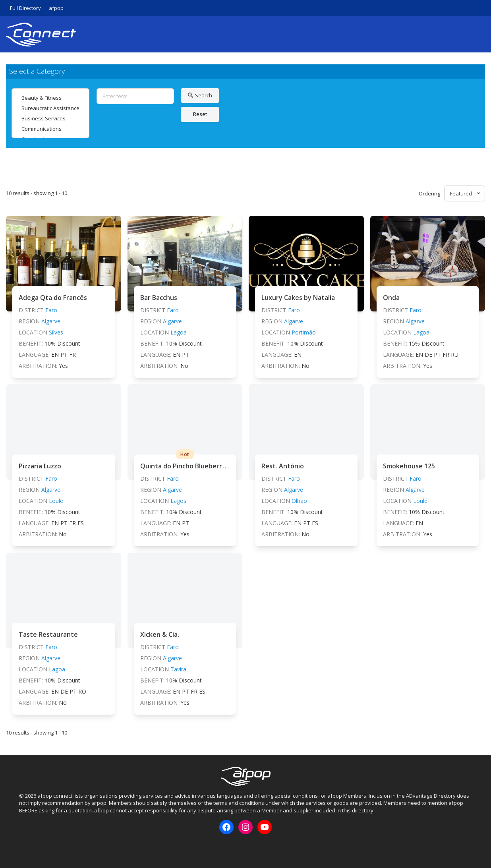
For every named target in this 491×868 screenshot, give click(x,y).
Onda (391, 298)
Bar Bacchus (159, 298)
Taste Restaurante (48, 634)
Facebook (25, 848)
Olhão (299, 501)
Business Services (50, 118)
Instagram (38, 848)
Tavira (178, 669)
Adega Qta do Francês (53, 298)
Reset (200, 114)
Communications (50, 129)
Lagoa (179, 332)
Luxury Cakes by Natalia (298, 298)
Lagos (178, 501)
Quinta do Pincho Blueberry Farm (191, 466)
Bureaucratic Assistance (50, 108)
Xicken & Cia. (160, 634)
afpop (56, 8)
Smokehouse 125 (409, 466)
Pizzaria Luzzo (40, 466)
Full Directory (25, 8)
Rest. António (283, 466)
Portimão (304, 332)
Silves (56, 332)
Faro (51, 310)
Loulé (56, 501)
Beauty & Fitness (50, 98)
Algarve (51, 321)
